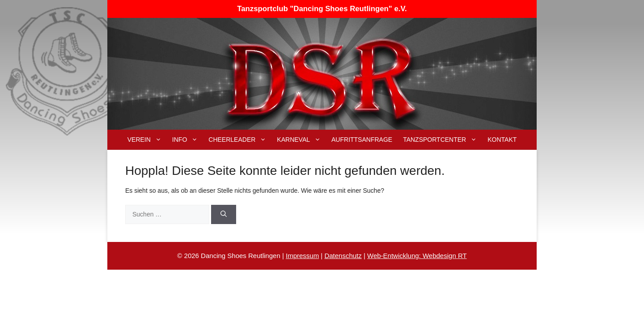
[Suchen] (224, 214)
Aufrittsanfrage (362, 140)
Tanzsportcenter (443, 140)
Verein (147, 140)
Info (188, 140)
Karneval (301, 140)
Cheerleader (240, 140)
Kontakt (502, 140)
